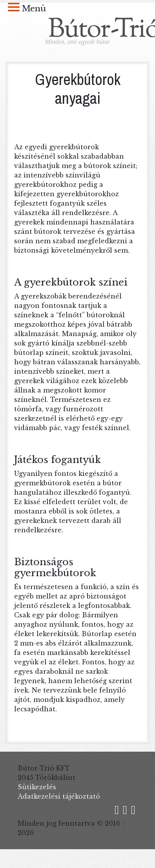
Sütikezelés (37, 787)
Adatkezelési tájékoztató (59, 796)
